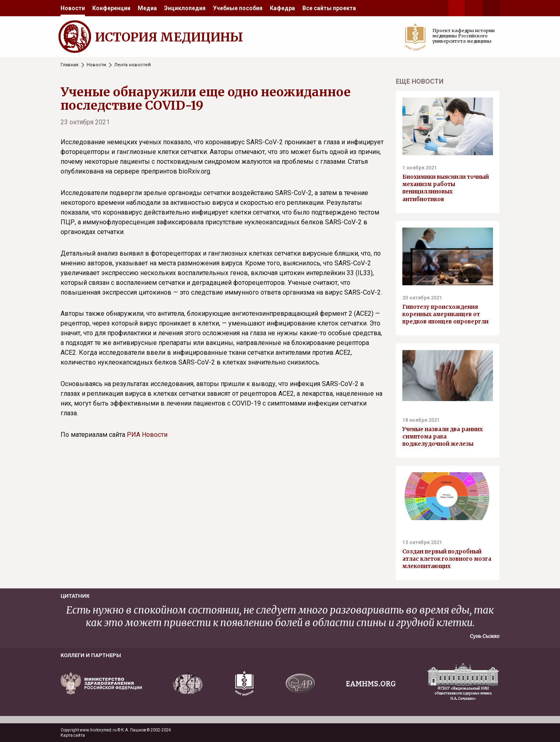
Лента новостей (132, 65)
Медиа (147, 8)
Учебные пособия (238, 8)
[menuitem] (73, 8)
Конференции (111, 8)
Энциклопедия (185, 8)
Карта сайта (73, 735)
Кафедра (282, 8)
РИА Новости (147, 435)
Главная (69, 65)
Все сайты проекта (329, 8)
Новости (73, 8)
